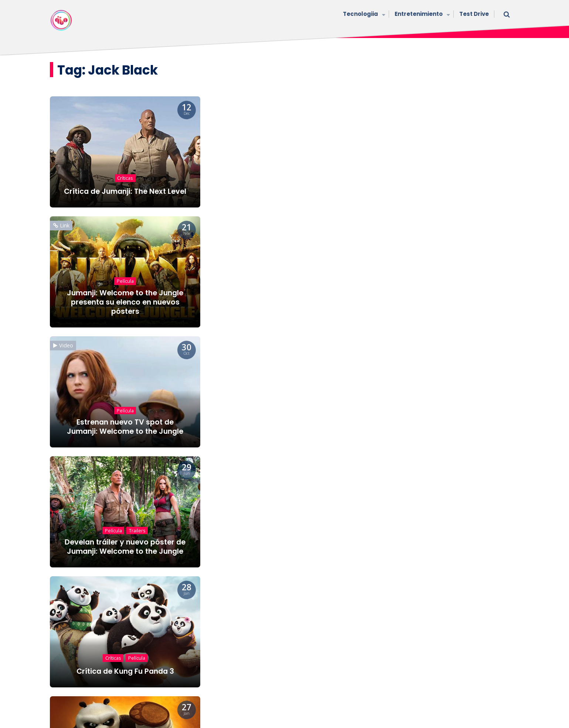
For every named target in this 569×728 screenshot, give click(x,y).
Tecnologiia (363, 15)
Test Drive (474, 14)
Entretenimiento (421, 15)
